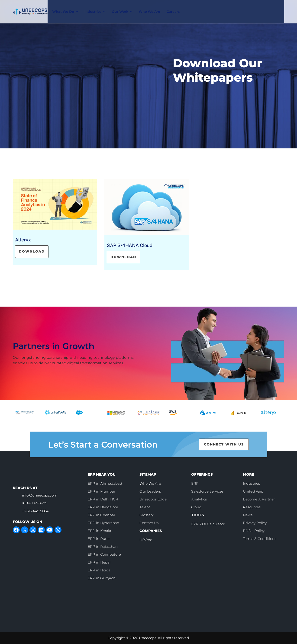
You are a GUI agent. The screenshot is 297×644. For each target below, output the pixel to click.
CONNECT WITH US (224, 444)
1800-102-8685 (35, 503)
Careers (174, 7)
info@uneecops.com (40, 495)
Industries (251, 483)
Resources (252, 507)
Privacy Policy (255, 523)
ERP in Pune (99, 539)
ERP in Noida (99, 570)
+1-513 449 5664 (35, 511)
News (248, 515)
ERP (195, 483)
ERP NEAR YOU (102, 474)
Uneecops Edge (153, 499)
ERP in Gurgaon (102, 578)
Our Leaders (150, 491)
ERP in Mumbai (101, 491)
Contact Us (269, 7)
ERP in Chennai (101, 515)
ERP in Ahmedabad (105, 483)
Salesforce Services (207, 491)
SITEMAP (148, 474)
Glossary (147, 515)
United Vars (253, 491)
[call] (201, 7)
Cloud (196, 507)
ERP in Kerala (99, 531)
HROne (146, 540)
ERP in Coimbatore (104, 554)
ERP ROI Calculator (208, 524)
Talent (145, 507)
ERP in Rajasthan (103, 546)
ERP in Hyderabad (103, 523)
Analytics (199, 499)
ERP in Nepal (99, 562)
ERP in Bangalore (103, 507)
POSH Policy (254, 531)
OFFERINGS (202, 474)
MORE (249, 474)
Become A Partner (259, 499)
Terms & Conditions (260, 539)
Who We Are (151, 7)
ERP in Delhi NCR (103, 499)
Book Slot (234, 7)
